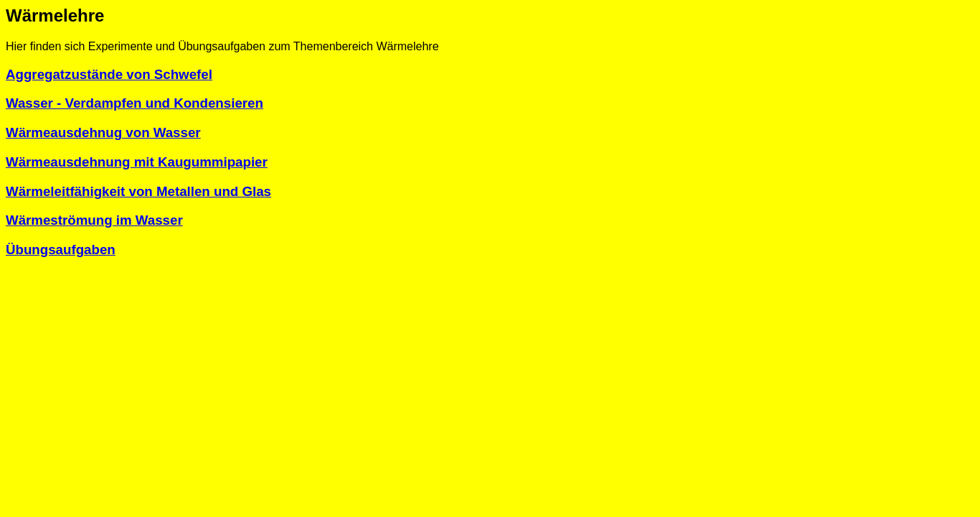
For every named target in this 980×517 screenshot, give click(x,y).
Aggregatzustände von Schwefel (109, 74)
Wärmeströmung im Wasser (94, 220)
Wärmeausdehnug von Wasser (103, 132)
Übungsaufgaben (61, 250)
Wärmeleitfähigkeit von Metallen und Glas (138, 191)
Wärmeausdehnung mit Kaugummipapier (137, 162)
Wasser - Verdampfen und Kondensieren (135, 103)
